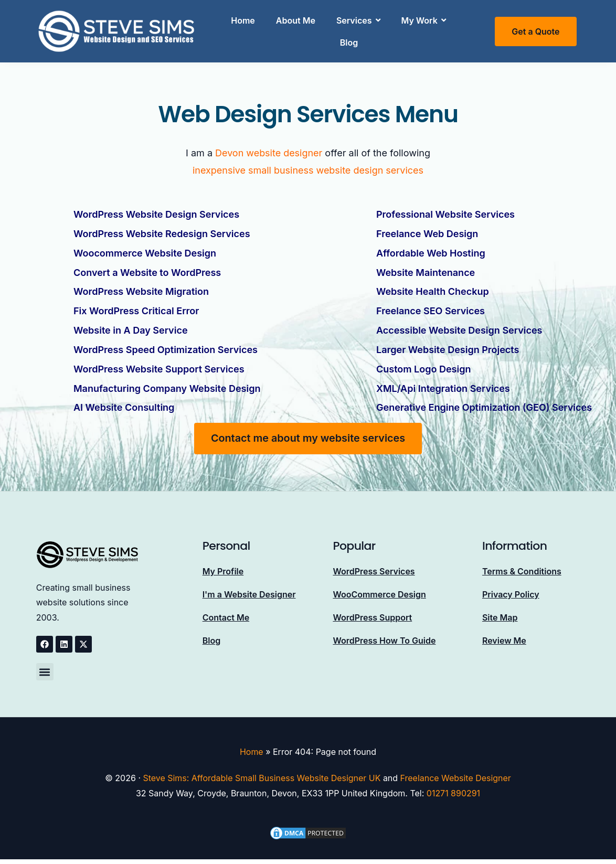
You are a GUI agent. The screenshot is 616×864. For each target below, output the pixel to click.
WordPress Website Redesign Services (162, 233)
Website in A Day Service (131, 328)
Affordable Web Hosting (431, 252)
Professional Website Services (445, 214)
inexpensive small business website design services (308, 170)
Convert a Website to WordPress (147, 271)
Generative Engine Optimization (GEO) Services (484, 403)
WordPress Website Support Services (159, 365)
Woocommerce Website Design (145, 252)
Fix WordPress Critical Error (136, 309)
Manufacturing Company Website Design (167, 384)
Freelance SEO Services (431, 309)
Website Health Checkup (433, 290)
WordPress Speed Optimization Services (166, 346)
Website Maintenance (426, 271)
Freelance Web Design (427, 233)
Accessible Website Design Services (459, 328)
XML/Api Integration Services (443, 384)
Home (252, 748)
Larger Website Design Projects (448, 346)
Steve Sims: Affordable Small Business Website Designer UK (262, 773)
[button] (45, 668)
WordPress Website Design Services (156, 214)
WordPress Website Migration (141, 290)
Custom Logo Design (423, 365)
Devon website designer (269, 153)
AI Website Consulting (124, 403)
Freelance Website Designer (456, 773)
